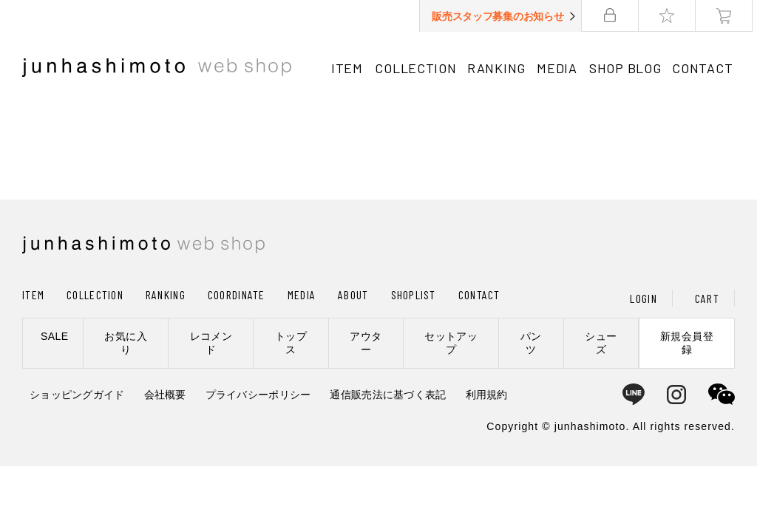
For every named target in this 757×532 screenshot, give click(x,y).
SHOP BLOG (627, 68)
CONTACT (706, 68)
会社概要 (165, 395)
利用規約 (487, 395)
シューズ (601, 343)
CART (707, 298)
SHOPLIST (414, 294)
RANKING (498, 68)
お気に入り (126, 343)
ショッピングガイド (77, 395)
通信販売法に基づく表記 (388, 395)
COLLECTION (416, 68)
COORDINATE (237, 294)
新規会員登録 (687, 343)
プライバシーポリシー (258, 395)
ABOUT (353, 294)
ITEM (347, 68)
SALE (54, 336)
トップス (291, 343)
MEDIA (559, 68)
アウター (366, 343)
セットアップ (451, 343)
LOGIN (643, 298)
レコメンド (211, 343)
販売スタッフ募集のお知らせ (502, 16)
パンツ (531, 343)
